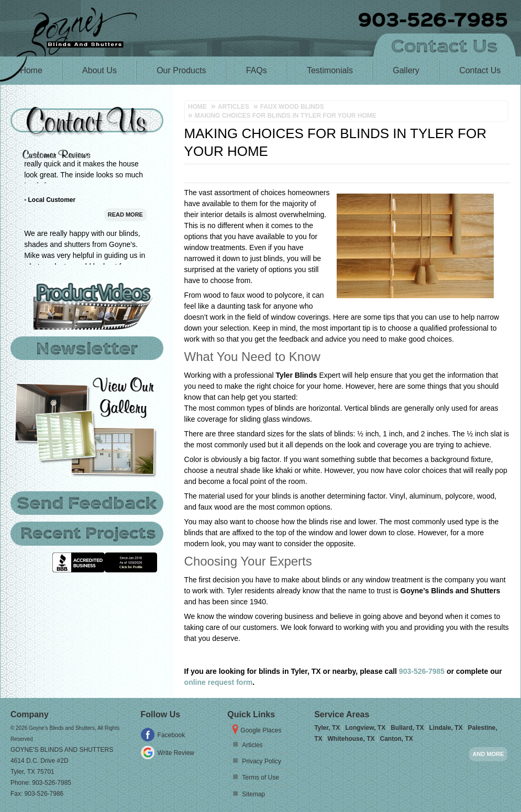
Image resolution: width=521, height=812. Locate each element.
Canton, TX (396, 739)
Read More (125, 247)
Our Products (181, 70)
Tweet (500, 177)
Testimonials (330, 70)
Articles (252, 745)
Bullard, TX (407, 728)
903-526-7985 (422, 671)
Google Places (261, 730)
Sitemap (253, 794)
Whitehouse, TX (351, 739)
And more (489, 754)
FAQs (257, 70)
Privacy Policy (262, 761)
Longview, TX (365, 728)
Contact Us (480, 70)
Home (31, 70)
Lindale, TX (446, 728)
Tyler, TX (327, 728)
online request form (219, 682)
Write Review (176, 753)
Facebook (171, 735)
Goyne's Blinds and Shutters (62, 750)
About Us (99, 70)
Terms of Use (260, 777)
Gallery (406, 70)
